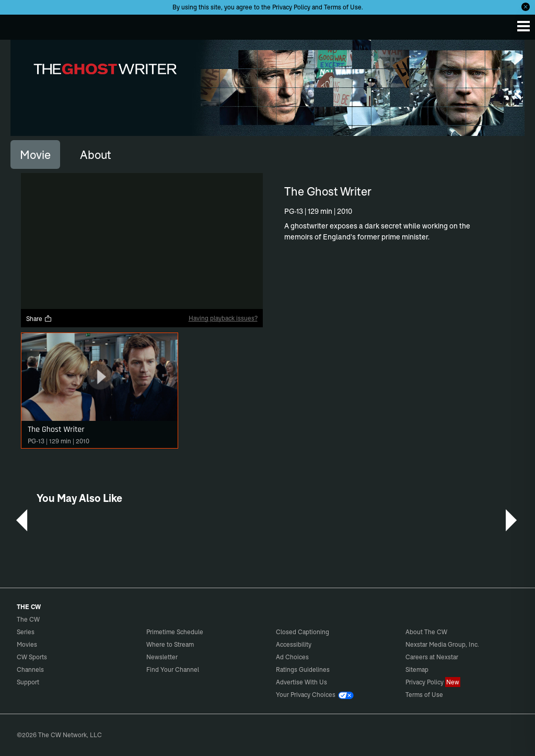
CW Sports (32, 657)
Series (26, 632)
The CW (18, 25)
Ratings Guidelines (303, 669)
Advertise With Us (301, 682)
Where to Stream (170, 644)
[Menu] (524, 26)
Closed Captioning (303, 632)
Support (28, 682)
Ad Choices (292, 657)
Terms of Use (343, 7)
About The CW (426, 632)
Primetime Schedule (175, 632)
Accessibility (294, 644)
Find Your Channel (173, 669)
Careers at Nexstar (432, 657)
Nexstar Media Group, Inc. (442, 644)
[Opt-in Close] (526, 7)
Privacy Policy (291, 7)
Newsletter (162, 657)
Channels (30, 669)
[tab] (35, 154)
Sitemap (417, 669)
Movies (27, 644)
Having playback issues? (223, 318)
